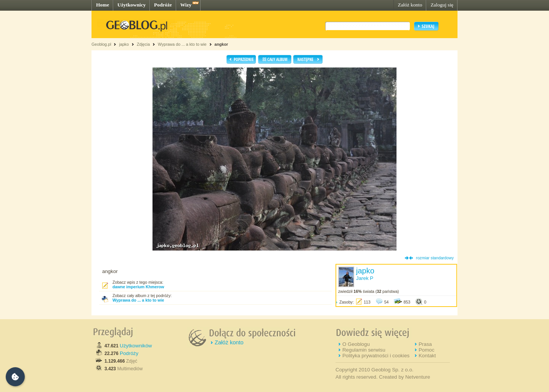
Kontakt (427, 356)
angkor (222, 44)
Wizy (186, 5)
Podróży (129, 353)
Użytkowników (136, 346)
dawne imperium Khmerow (138, 287)
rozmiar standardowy (435, 258)
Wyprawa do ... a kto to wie (182, 44)
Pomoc (426, 350)
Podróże (163, 5)
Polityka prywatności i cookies (376, 356)
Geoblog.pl (101, 44)
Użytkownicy (132, 5)
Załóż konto (410, 5)
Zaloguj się (442, 5)
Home (103, 5)
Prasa (425, 344)
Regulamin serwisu (364, 350)
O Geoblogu (356, 344)
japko (124, 44)
